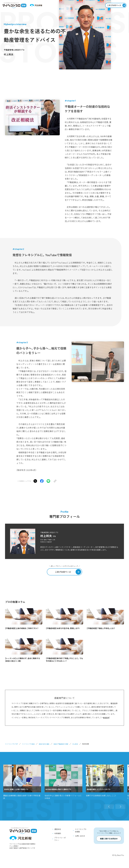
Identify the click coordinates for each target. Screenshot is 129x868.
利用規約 (58, 833)
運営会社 (58, 829)
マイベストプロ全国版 (81, 830)
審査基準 (107, 717)
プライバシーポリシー (60, 839)
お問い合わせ (80, 836)
